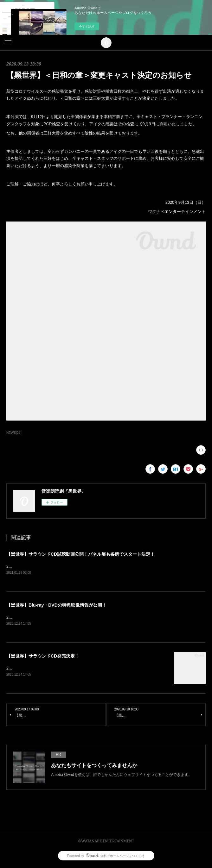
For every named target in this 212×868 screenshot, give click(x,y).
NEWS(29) (14, 433)
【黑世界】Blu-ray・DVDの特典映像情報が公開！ (56, 606)
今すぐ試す (87, 26)
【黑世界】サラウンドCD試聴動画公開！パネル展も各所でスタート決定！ (80, 554)
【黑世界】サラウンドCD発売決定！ (43, 657)
